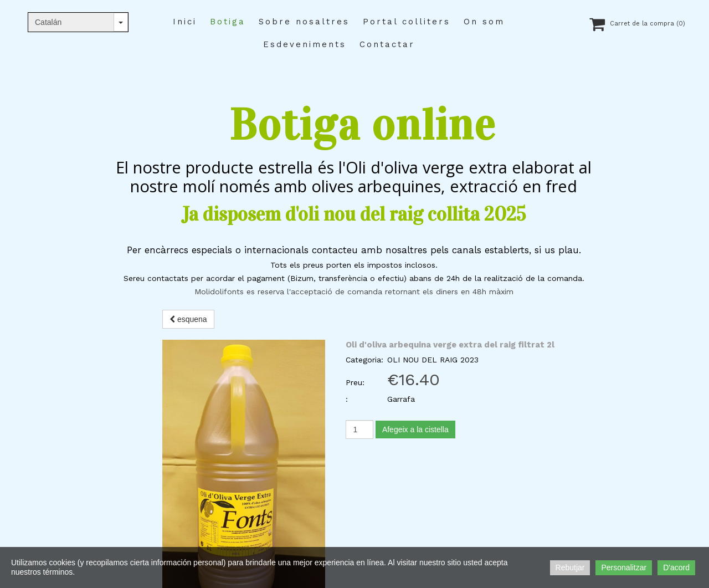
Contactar (387, 44)
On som (484, 22)
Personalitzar (624, 567)
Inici (185, 22)
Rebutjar (570, 567)
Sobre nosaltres (304, 22)
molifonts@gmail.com (121, 470)
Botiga (228, 22)
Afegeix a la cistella (415, 430)
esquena (188, 319)
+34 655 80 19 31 (115, 457)
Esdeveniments (305, 44)
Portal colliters (407, 22)
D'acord (676, 567)
